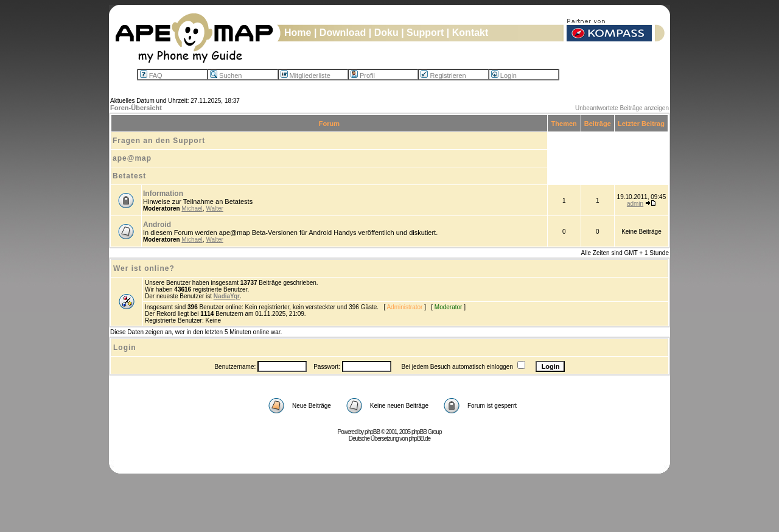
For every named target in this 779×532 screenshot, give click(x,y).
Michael (192, 208)
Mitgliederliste (306, 75)
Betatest (129, 176)
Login (504, 75)
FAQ (151, 75)
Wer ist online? (144, 268)
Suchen (226, 75)
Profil (363, 75)
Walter (215, 208)
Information (163, 194)
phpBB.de (419, 439)
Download (343, 33)
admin (635, 204)
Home (298, 33)
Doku (386, 33)
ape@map (132, 158)
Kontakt (470, 33)
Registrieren (443, 75)
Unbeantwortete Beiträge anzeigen (622, 108)
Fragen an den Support (159, 141)
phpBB (372, 432)
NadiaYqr (227, 296)
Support (425, 33)
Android (157, 225)
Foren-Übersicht (136, 108)
